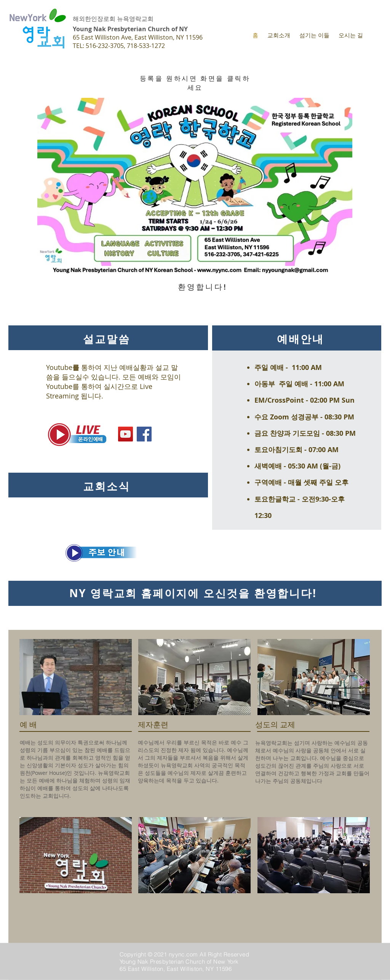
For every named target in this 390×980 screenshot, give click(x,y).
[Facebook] (144, 434)
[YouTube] (125, 434)
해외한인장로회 (94, 19)
